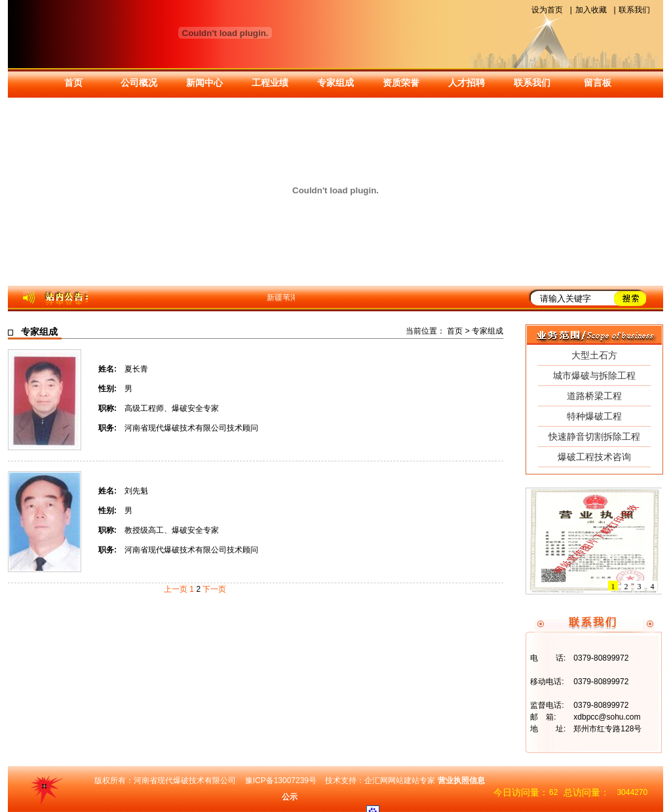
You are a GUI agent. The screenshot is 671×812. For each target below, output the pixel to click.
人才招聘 (467, 83)
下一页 (214, 589)
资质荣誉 (401, 83)
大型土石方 (594, 355)
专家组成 (335, 83)
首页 (73, 83)
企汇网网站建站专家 (400, 781)
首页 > (459, 331)
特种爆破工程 (594, 416)
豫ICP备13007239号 (281, 781)
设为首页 (547, 10)
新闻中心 (204, 83)
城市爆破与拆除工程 (594, 376)
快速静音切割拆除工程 (594, 436)
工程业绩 (270, 83)
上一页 (176, 589)
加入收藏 (591, 10)
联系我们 (634, 10)
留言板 (598, 83)
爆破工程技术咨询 (594, 457)
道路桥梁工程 (594, 396)
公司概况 (139, 83)
